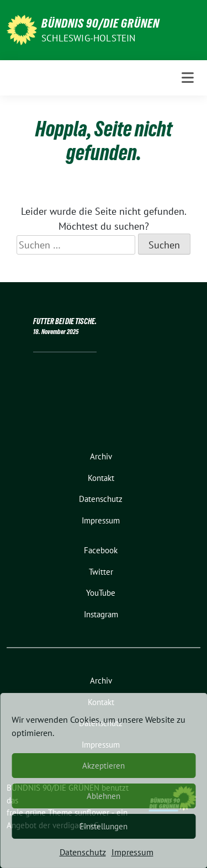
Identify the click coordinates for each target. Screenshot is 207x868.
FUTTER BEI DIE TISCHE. (65, 321)
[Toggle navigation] (188, 78)
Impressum (132, 852)
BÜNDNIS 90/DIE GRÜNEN (100, 23)
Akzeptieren (104, 766)
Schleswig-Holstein (89, 38)
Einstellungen (104, 826)
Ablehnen (104, 796)
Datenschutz (83, 852)
